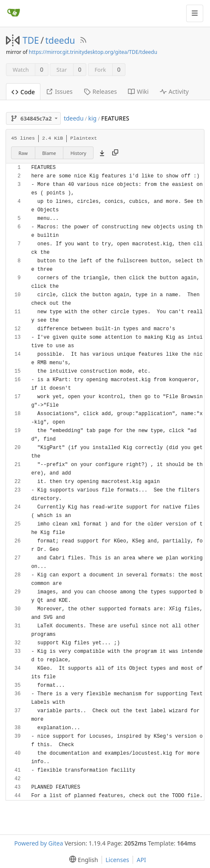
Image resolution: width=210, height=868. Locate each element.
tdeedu (60, 40)
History (78, 153)
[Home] (14, 13)
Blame (49, 153)
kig (92, 118)
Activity (174, 91)
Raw (23, 153)
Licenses (117, 860)
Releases (100, 91)
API (141, 860)
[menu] (82, 860)
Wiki (138, 91)
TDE (31, 40)
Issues (59, 91)
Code (23, 92)
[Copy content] (115, 153)
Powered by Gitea (38, 843)
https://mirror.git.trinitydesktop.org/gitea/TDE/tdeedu (93, 52)
